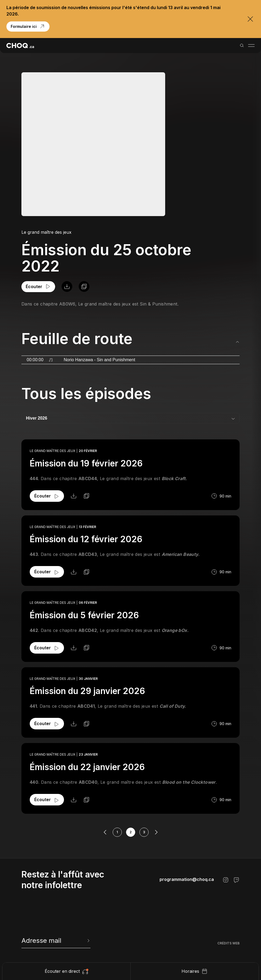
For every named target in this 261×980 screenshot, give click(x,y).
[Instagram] (226, 880)
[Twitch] (236, 880)
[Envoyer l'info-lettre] (88, 941)
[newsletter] (56, 941)
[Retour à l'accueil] (20, 46)
